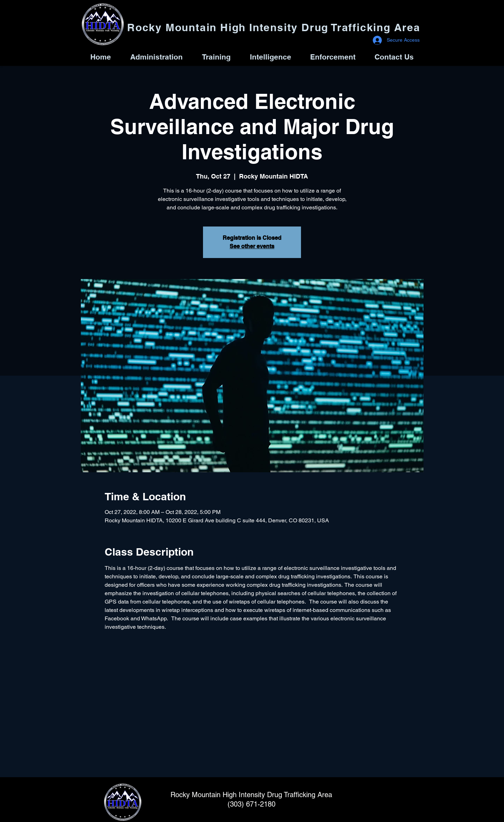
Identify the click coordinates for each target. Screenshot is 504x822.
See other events (252, 246)
